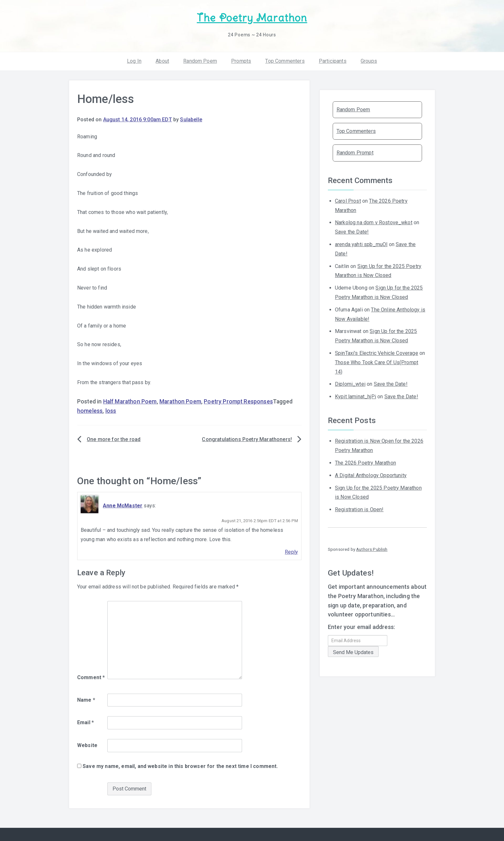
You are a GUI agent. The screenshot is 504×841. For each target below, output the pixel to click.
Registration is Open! (359, 509)
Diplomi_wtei (350, 384)
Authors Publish (372, 549)
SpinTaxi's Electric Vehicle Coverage (377, 353)
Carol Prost (348, 201)
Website (87, 745)
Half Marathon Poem (130, 402)
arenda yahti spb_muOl (361, 244)
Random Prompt (355, 153)
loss (111, 411)
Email (85, 722)
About (162, 61)
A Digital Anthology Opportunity (371, 475)
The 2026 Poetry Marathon (365, 463)
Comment (91, 677)
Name (86, 700)
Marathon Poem (180, 402)
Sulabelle (191, 120)
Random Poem (200, 61)
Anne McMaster (123, 506)
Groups (369, 61)
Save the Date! (352, 232)
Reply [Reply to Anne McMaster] (291, 552)
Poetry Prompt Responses (238, 402)
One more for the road (114, 439)
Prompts (241, 61)
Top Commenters (285, 61)
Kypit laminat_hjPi (355, 397)
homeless (90, 411)
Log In (134, 61)
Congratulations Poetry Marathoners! (247, 439)
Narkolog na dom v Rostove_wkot (374, 222)
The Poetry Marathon (252, 18)
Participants (333, 61)
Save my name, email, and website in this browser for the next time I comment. (180, 766)
